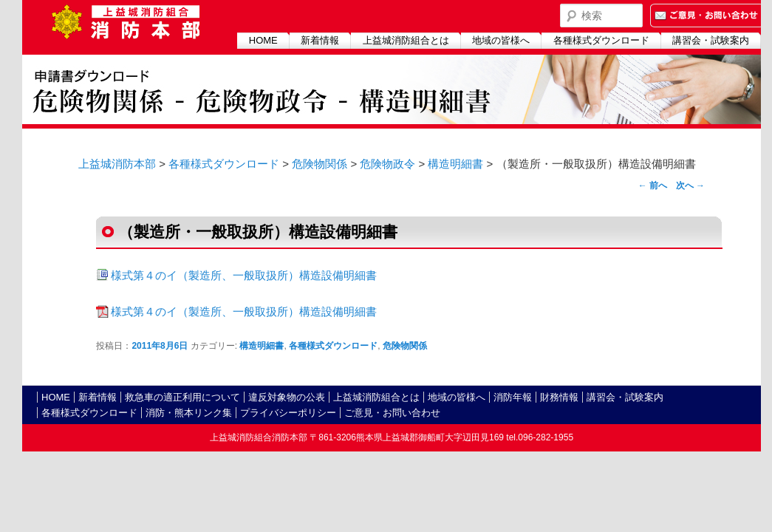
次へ (690, 185)
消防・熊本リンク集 (189, 413)
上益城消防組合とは (406, 40)
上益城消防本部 (117, 164)
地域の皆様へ (501, 40)
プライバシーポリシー (288, 413)
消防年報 (513, 397)
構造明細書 (455, 164)
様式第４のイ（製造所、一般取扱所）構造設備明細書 (244, 275)
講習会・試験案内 (711, 40)
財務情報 (559, 397)
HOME (263, 40)
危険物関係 (320, 164)
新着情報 (320, 40)
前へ (653, 185)
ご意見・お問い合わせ (392, 413)
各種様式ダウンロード (601, 40)
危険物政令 (387, 164)
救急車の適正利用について (182, 397)
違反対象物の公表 (287, 397)
